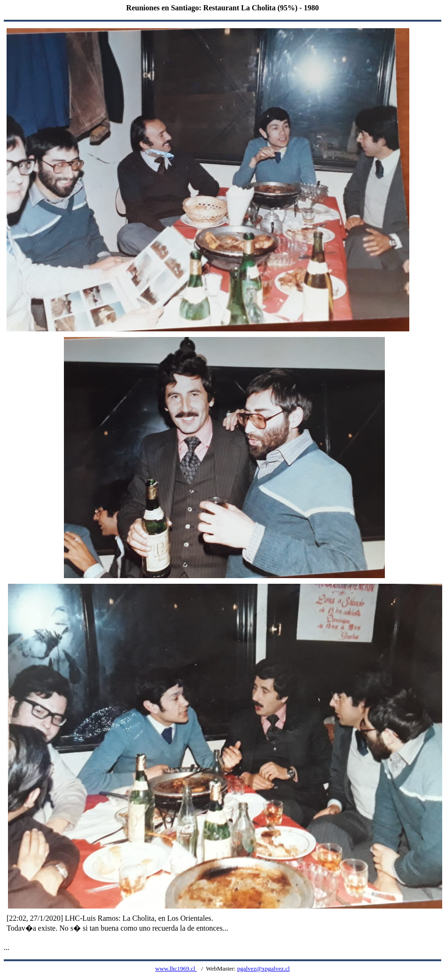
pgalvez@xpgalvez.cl (264, 968)
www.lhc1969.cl (176, 968)
